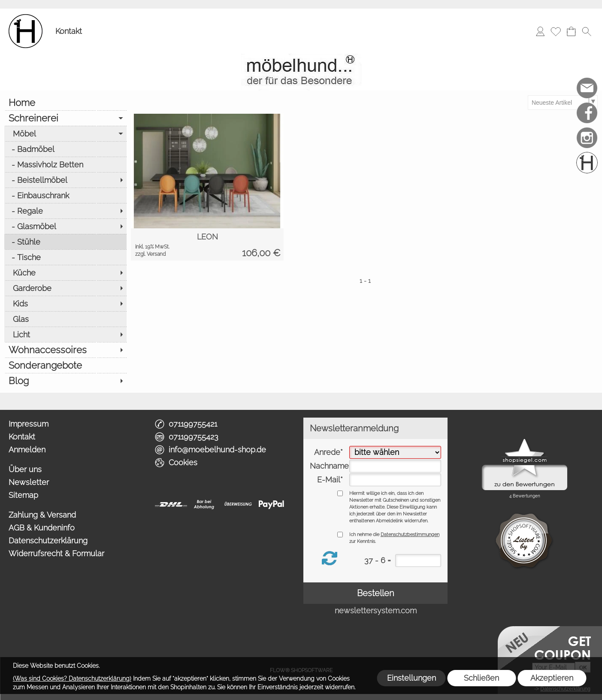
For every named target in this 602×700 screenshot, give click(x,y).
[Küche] (65, 273)
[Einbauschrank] (65, 195)
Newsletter (29, 482)
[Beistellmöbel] (65, 180)
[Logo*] (26, 18)
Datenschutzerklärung (48, 541)
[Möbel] (65, 133)
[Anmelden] (540, 31)
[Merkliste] (556, 31)
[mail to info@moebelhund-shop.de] (587, 88)
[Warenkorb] (571, 31)
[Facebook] (587, 113)
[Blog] (65, 381)
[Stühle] (65, 242)
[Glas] (65, 319)
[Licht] (65, 334)
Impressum (29, 424)
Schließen (481, 678)
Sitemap (23, 495)
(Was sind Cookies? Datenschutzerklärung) (72, 679)
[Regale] (65, 211)
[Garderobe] (65, 288)
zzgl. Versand (150, 254)
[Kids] (65, 303)
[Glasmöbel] (65, 226)
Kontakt (69, 31)
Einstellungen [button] (411, 678)
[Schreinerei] (65, 118)
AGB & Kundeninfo (42, 528)
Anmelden (27, 450)
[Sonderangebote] (65, 365)
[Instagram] (587, 138)
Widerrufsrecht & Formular (56, 553)
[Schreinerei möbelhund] (587, 163)
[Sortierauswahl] (563, 103)
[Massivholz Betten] (65, 164)
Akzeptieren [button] (552, 678)
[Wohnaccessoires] (65, 350)
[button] (587, 31)
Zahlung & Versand (42, 515)
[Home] (65, 103)
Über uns (25, 469)
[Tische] (65, 257)
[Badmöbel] (65, 149)
